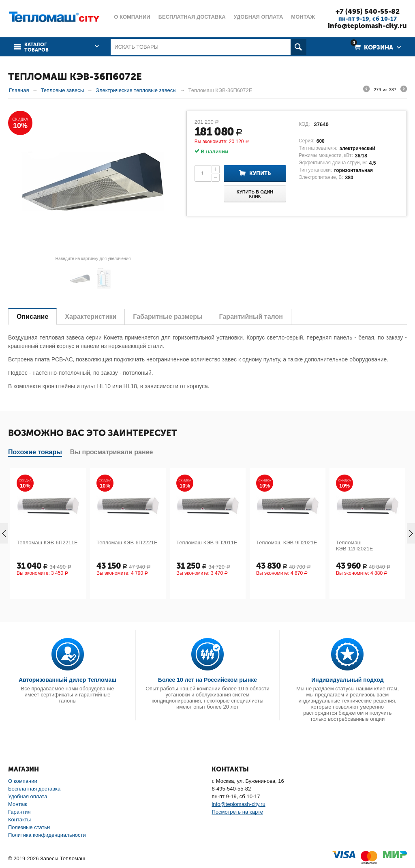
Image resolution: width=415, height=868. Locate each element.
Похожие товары (35, 452)
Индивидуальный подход (347, 680)
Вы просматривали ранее (112, 452)
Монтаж (18, 804)
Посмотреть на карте (237, 812)
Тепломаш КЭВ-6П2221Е (127, 542)
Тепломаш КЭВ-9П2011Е (207, 542)
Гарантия (19, 812)
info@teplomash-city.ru (367, 26)
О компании (23, 781)
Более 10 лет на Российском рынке (207, 680)
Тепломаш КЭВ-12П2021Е (354, 546)
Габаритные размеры (168, 317)
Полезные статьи (29, 827)
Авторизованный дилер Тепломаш (67, 680)
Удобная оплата (28, 796)
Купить (260, 173)
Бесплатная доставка (34, 789)
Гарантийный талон (251, 317)
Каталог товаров (36, 47)
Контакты (19, 820)
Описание (32, 317)
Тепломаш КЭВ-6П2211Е (47, 542)
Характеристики (91, 317)
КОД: (304, 124)
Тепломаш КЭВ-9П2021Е (287, 542)
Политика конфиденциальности (47, 835)
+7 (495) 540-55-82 (368, 11)
